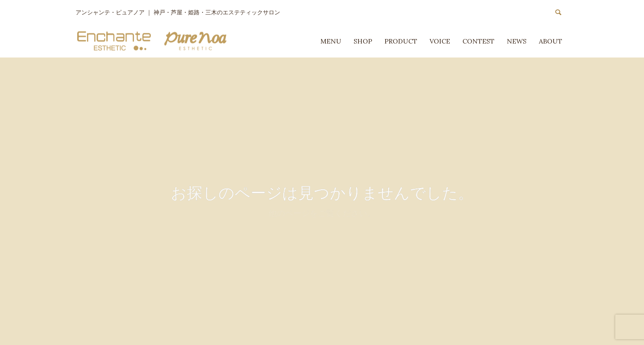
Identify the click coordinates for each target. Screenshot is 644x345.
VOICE (440, 41)
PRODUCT (401, 41)
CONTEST (478, 41)
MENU (331, 41)
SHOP (363, 41)
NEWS (517, 41)
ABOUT (551, 41)
